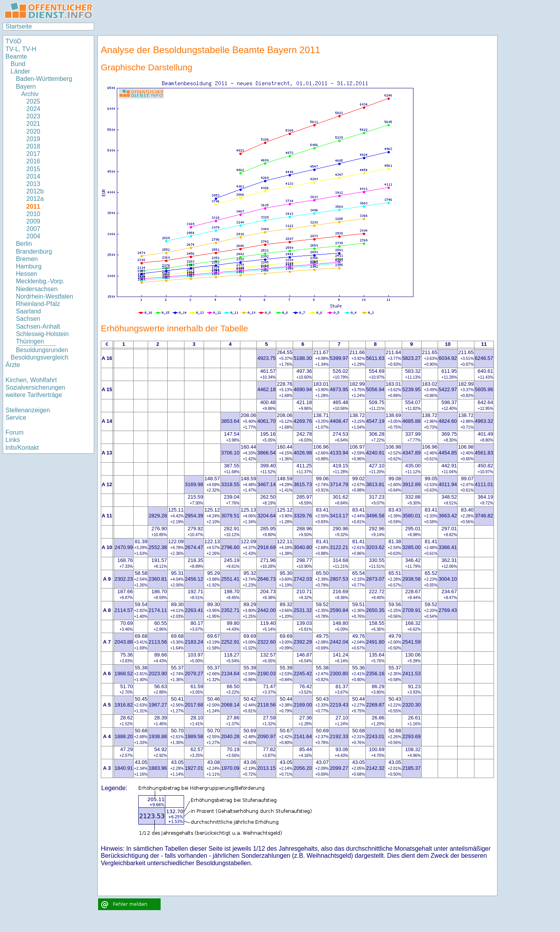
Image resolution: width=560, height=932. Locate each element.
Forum (14, 432)
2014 (33, 176)
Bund (18, 64)
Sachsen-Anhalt (38, 326)
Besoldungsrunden (42, 350)
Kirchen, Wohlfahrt (31, 380)
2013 (33, 184)
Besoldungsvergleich (39, 357)
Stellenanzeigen (28, 410)
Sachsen (28, 319)
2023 (33, 116)
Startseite (19, 26)
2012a (35, 199)
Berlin (24, 244)
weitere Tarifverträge (34, 395)
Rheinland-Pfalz (38, 304)
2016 (33, 161)
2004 (33, 236)
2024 (33, 109)
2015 (33, 169)
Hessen (27, 274)
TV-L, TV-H (21, 49)
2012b (35, 191)
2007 (33, 229)
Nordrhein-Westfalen (45, 296)
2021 (33, 124)
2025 (33, 101)
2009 (33, 221)
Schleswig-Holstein (42, 334)
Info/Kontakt (22, 448)
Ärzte (13, 365)
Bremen (27, 259)
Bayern (26, 87)
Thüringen (30, 341)
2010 (33, 214)
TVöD (13, 41)
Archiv (30, 94)
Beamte (16, 56)
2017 (33, 154)
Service (16, 418)
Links (13, 440)
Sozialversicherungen (35, 387)
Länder (20, 71)
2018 (33, 146)
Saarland (29, 311)
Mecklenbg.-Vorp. (40, 281)
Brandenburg (34, 251)
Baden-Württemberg (44, 79)
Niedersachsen (37, 289)
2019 (33, 139)
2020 (33, 131)
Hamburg (29, 266)
